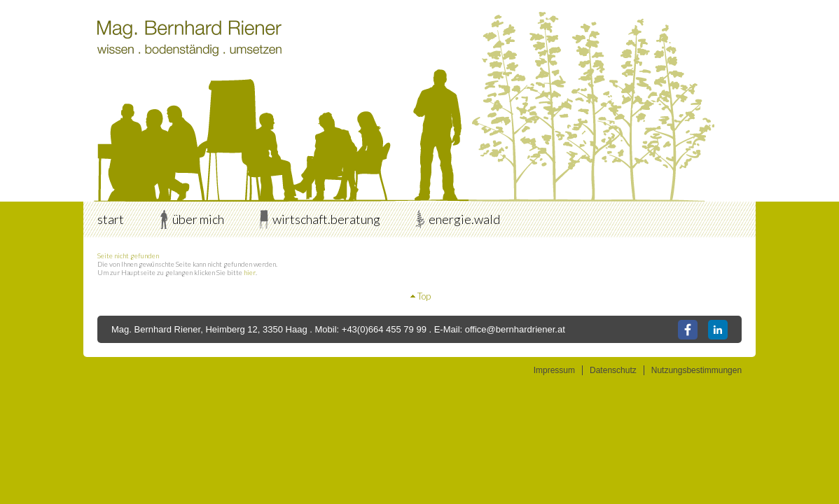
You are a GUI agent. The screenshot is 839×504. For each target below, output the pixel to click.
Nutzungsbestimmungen (696, 370)
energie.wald (464, 219)
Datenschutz (613, 370)
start (111, 219)
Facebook (688, 330)
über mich (198, 219)
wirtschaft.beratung (326, 219)
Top (424, 296)
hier (250, 272)
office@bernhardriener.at (515, 329)
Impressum (554, 370)
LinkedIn (718, 330)
